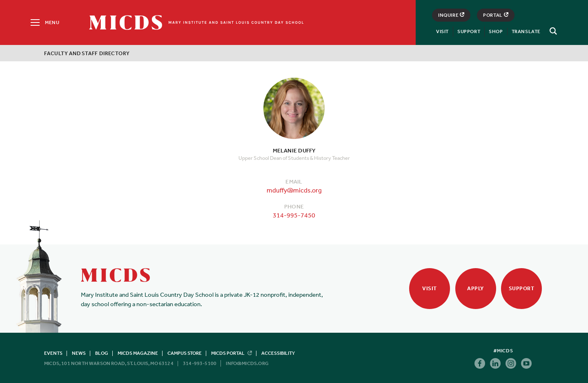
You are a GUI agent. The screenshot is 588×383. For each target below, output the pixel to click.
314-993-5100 (200, 363)
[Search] (552, 31)
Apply (476, 288)
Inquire (451, 15)
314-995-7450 (294, 215)
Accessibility (278, 353)
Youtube (526, 363)
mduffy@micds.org (294, 190)
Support (469, 31)
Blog (102, 353)
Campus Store (185, 353)
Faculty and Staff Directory (87, 53)
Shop (496, 31)
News (79, 353)
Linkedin (495, 363)
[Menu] (44, 22)
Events (53, 353)
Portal (496, 15)
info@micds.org (247, 363)
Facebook (480, 363)
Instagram (511, 363)
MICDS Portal (232, 353)
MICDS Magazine (138, 353)
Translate (526, 31)
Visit (442, 31)
